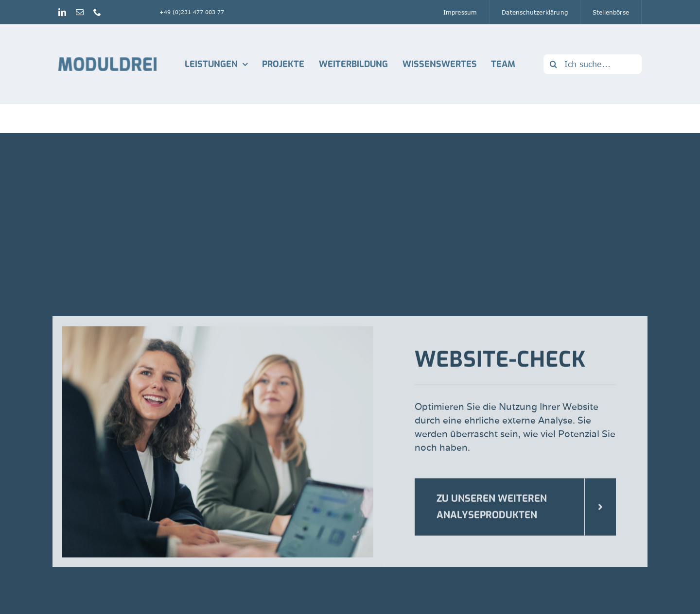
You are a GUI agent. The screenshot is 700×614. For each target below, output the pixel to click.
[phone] (97, 12)
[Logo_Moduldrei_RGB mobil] (107, 61)
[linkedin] (62, 12)
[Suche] (553, 64)
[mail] (80, 12)
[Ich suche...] (593, 64)
